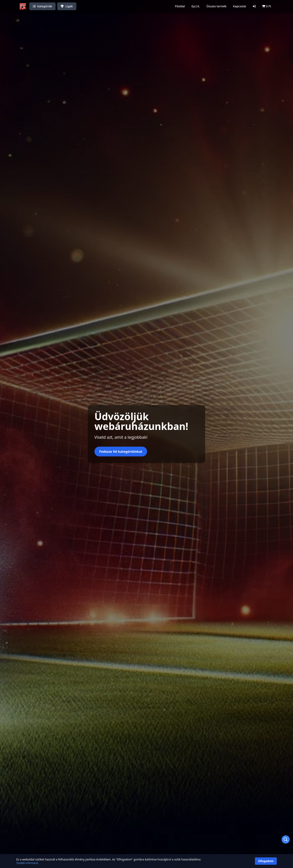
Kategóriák (42, 6)
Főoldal (180, 6)
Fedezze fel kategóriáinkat (121, 452)
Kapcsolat (240, 6)
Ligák (67, 6)
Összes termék (216, 6)
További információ (27, 863)
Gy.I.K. (196, 6)
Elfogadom (266, 861)
